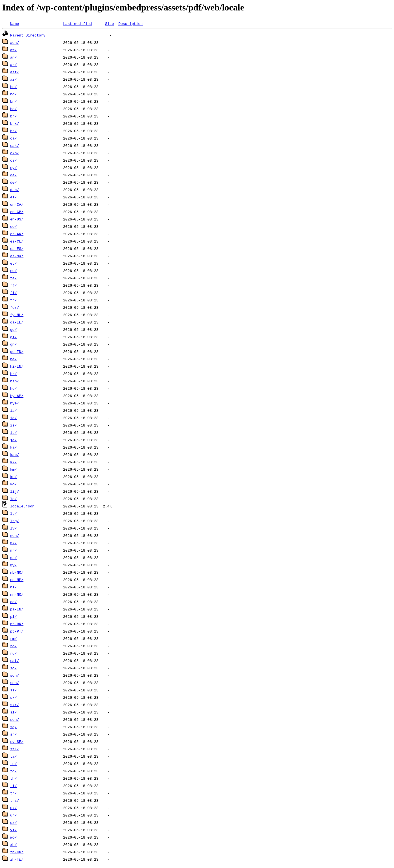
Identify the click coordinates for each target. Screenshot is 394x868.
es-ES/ (17, 248)
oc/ (13, 602)
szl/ (15, 749)
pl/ (13, 616)
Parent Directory (28, 35)
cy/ (13, 168)
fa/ (13, 278)
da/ (13, 175)
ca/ (13, 138)
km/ (13, 469)
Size (109, 23)
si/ (13, 690)
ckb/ (15, 153)
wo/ (13, 837)
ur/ (13, 815)
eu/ (13, 271)
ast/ (15, 72)
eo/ (13, 226)
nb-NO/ (17, 572)
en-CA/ (17, 204)
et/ (13, 263)
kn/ (13, 477)
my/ (13, 565)
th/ (13, 778)
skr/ (15, 705)
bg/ (13, 94)
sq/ (13, 727)
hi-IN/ (17, 366)
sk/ (13, 697)
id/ (13, 418)
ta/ (13, 756)
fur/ (15, 307)
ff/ (13, 285)
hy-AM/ (17, 396)
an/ (13, 57)
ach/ (15, 42)
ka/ (13, 447)
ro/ (13, 646)
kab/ (15, 455)
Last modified (77, 23)
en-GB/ (17, 212)
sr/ (13, 734)
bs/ (13, 131)
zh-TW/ (17, 859)
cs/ (13, 160)
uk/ (13, 808)
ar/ (13, 65)
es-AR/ (17, 234)
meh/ (15, 535)
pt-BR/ (17, 624)
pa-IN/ (17, 609)
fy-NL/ (17, 315)
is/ (13, 425)
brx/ (15, 123)
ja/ (13, 440)
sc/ (13, 668)
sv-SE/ (17, 741)
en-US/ (17, 219)
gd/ (13, 329)
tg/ (13, 771)
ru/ (13, 653)
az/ (13, 79)
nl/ (13, 587)
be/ (13, 87)
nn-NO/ (17, 594)
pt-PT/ (17, 631)
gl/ (13, 337)
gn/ (13, 344)
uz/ (13, 822)
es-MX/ (17, 256)
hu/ (13, 388)
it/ (13, 432)
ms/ (13, 558)
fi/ (13, 293)
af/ (13, 50)
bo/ (13, 109)
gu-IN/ (17, 352)
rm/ (13, 638)
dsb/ (15, 190)
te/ (13, 764)
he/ (13, 359)
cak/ (15, 145)
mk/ (13, 543)
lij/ (15, 491)
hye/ (15, 403)
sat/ (15, 661)
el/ (13, 197)
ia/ (13, 410)
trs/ (15, 800)
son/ (15, 719)
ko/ (13, 484)
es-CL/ (17, 241)
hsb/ (15, 381)
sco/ (15, 683)
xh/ (13, 845)
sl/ (13, 712)
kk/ (13, 462)
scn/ (15, 675)
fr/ (13, 300)
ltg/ (15, 521)
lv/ (13, 528)
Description (130, 23)
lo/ (13, 499)
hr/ (13, 374)
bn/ (13, 101)
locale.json (22, 506)
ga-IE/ (17, 322)
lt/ (13, 513)
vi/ (13, 830)
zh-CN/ (17, 852)
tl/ (13, 786)
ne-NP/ (17, 580)
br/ (13, 116)
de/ (13, 182)
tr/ (13, 793)
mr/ (13, 550)
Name (15, 23)
